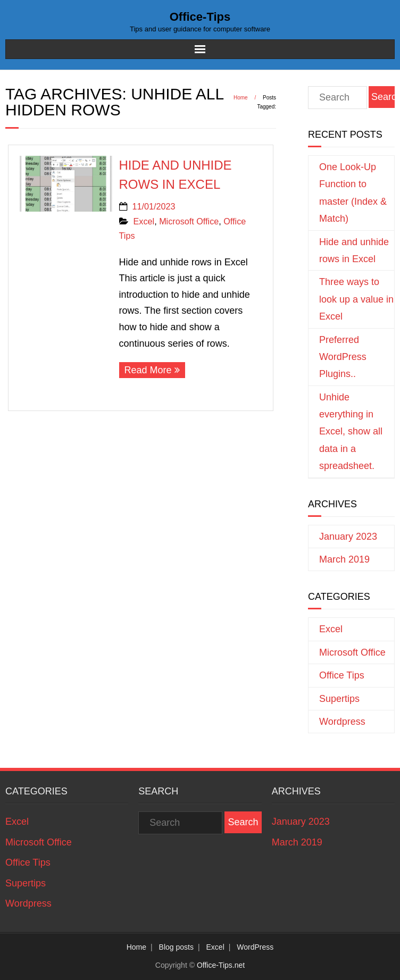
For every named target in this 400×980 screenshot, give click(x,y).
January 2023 (348, 537)
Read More (148, 370)
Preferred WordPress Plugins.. (343, 357)
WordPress (255, 947)
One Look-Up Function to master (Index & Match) (353, 193)
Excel (144, 221)
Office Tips (342, 675)
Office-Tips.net (221, 965)
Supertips (339, 699)
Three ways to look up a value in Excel (356, 299)
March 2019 (344, 559)
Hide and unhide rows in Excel (354, 250)
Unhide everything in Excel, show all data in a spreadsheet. (351, 432)
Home (241, 98)
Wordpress (342, 722)
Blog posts (176, 947)
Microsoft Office (189, 221)
